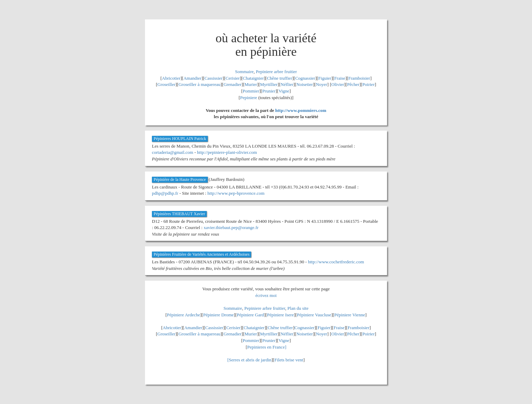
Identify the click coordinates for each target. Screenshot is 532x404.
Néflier (287, 84)
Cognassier (305, 78)
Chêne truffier (279, 78)
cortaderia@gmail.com (173, 152)
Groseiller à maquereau (199, 84)
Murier (251, 84)
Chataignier (253, 78)
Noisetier (305, 84)
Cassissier (214, 78)
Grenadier (232, 84)
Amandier (192, 78)
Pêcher (353, 84)
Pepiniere (248, 98)
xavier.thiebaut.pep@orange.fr (231, 227)
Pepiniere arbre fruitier (276, 72)
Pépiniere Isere (281, 315)
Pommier (251, 91)
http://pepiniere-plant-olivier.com (227, 152)
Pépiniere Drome (218, 315)
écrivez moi (266, 295)
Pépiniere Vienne (350, 315)
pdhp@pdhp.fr (165, 193)
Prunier (269, 91)
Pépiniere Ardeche (183, 315)
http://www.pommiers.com (301, 110)
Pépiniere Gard (250, 315)
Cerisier (233, 78)
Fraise (340, 78)
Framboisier (359, 78)
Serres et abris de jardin (250, 360)
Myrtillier (269, 84)
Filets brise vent (289, 360)
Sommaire (244, 72)
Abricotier (171, 78)
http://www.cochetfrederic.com (336, 262)
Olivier (338, 84)
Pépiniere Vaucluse (314, 315)
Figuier (325, 78)
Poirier (368, 84)
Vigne (284, 91)
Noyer (322, 84)
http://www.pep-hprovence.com (236, 193)
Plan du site (298, 308)
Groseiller (166, 84)
